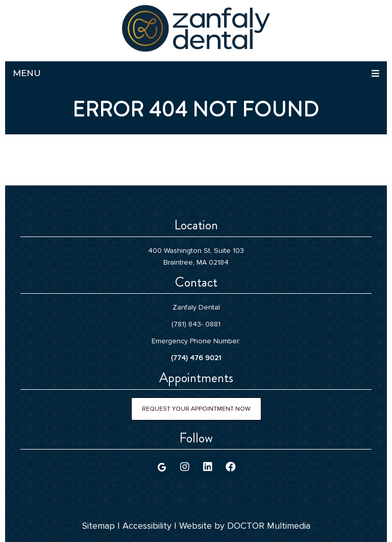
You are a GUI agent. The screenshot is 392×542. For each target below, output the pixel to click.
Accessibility (147, 526)
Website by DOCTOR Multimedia (245, 526)
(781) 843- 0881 (196, 324)
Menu (27, 73)
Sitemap (99, 526)
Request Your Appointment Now (196, 409)
